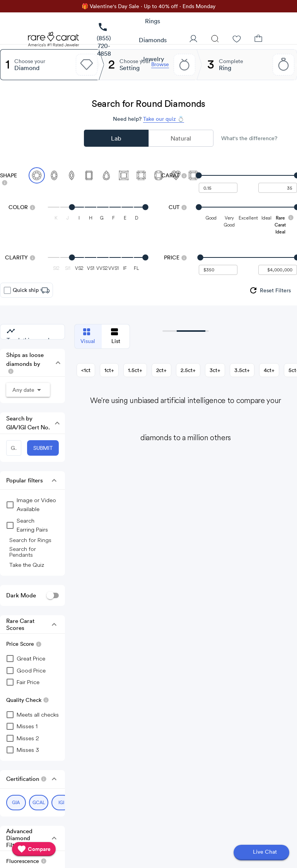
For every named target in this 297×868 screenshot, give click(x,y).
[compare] (34, 849)
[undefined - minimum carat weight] (218, 188)
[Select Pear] (106, 175)
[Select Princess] (124, 175)
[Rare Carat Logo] (54, 41)
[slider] (248, 175)
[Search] (215, 39)
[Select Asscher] (193, 175)
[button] (56, 363)
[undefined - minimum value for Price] (218, 270)
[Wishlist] (237, 39)
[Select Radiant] (141, 175)
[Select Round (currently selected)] (37, 175)
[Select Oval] (54, 175)
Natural (181, 138)
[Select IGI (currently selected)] (61, 803)
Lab (116, 138)
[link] (104, 40)
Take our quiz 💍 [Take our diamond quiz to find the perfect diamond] (164, 119)
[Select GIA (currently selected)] (16, 803)
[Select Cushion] (159, 175)
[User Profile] (193, 39)
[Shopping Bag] (258, 39)
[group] (270, 290)
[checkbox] (7, 290)
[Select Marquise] (72, 175)
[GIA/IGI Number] (14, 448)
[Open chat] (261, 853)
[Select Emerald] (89, 175)
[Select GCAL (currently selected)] (39, 803)
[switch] (53, 596)
